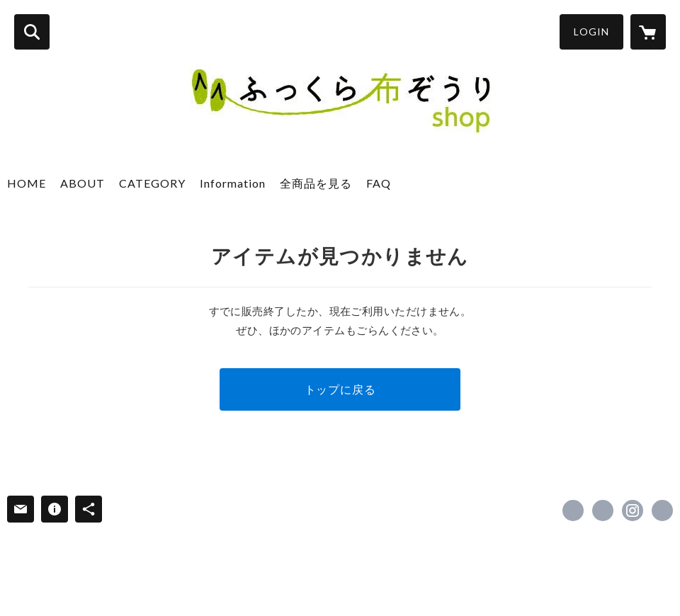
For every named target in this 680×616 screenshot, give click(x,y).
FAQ (379, 183)
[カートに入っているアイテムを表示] (648, 32)
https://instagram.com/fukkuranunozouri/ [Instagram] (633, 511)
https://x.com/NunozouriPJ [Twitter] (603, 511)
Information (233, 183)
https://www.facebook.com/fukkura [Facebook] (573, 511)
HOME (27, 183)
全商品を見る (316, 183)
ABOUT (83, 183)
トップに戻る (340, 389)
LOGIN (591, 32)
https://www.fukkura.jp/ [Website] (662, 511)
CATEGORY (152, 183)
